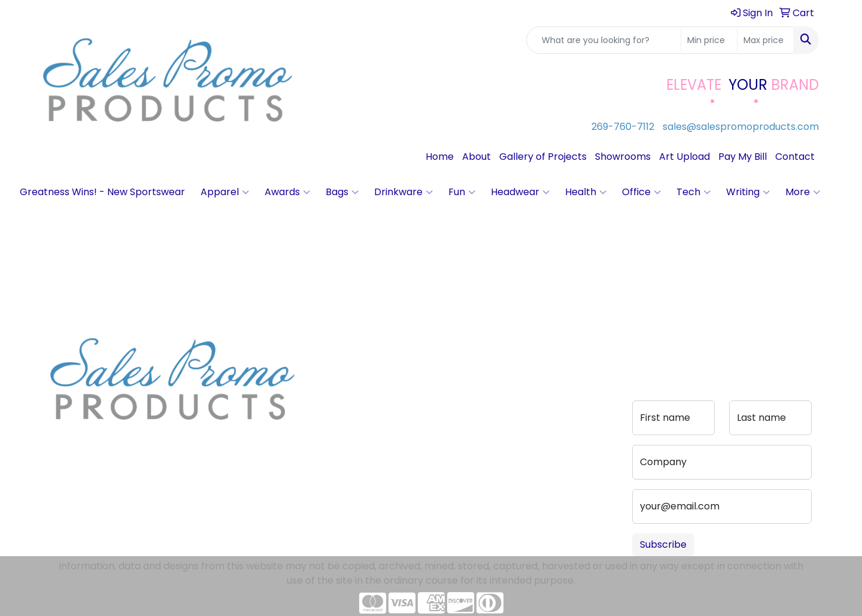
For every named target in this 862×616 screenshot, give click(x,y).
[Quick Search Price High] (765, 40)
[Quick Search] (604, 40)
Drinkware (403, 192)
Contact (795, 157)
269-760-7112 (623, 127)
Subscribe (663, 544)
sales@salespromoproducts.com (741, 127)
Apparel (225, 192)
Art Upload (685, 157)
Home (440, 157)
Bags (342, 192)
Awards (287, 192)
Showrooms (623, 157)
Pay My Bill (743, 157)
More (803, 192)
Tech (693, 192)
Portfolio (410, 428)
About (476, 157)
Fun (462, 192)
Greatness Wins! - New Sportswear (102, 192)
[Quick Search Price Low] (709, 40)
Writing (748, 192)
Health (586, 192)
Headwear (520, 192)
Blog (319, 380)
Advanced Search (414, 387)
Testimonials (339, 397)
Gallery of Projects (543, 157)
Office (641, 192)
